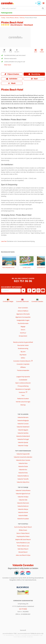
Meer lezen (8, 65)
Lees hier (4, 241)
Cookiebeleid (23, 380)
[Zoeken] (43, 8)
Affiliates (23, 367)
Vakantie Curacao (23, 424)
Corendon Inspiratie (23, 364)
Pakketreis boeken (23, 399)
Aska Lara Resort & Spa (23, 555)
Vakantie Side (23, 500)
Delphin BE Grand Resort (23, 539)
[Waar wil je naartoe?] (23, 8)
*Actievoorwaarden (23, 370)
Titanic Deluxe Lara (23, 546)
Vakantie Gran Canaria (23, 460)
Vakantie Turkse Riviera (23, 490)
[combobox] (23, 8)
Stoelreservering (23, 348)
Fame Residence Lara (23, 543)
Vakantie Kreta (23, 473)
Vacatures (22, 392)
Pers (23, 395)
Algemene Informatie (23, 314)
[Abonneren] (23, 290)
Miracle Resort (23, 552)
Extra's (23, 330)
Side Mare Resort (23, 549)
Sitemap (23, 405)
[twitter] (34, 290)
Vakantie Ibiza (23, 463)
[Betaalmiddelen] (22, 587)
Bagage (23, 326)
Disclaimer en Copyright (23, 389)
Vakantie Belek (23, 515)
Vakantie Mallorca (23, 476)
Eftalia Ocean (23, 530)
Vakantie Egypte (23, 430)
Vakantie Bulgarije (23, 420)
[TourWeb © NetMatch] (23, 630)
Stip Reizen (23, 355)
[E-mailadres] (11, 290)
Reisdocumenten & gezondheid (23, 342)
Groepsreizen (23, 336)
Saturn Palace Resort (23, 533)
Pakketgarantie (7, 13)
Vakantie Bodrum (23, 506)
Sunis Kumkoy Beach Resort (23, 527)
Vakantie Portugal (23, 439)
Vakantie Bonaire (23, 417)
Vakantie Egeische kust (23, 494)
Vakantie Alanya (23, 509)
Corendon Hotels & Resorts (22, 361)
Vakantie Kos (23, 470)
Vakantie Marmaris (23, 503)
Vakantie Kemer (23, 512)
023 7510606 (23, 609)
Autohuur (23, 333)
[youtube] (43, 290)
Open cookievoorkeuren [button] (23, 383)
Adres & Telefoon (23, 311)
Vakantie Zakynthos (23, 482)
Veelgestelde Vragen (23, 320)
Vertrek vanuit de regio (23, 402)
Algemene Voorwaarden (23, 317)
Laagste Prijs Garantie (23, 377)
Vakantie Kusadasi (23, 519)
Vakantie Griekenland (23, 436)
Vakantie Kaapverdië (23, 454)
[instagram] (38, 290)
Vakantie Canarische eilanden (23, 457)
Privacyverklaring (23, 386)
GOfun (23, 358)
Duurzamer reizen (23, 345)
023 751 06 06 (23, 281)
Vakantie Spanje (23, 442)
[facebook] (29, 290)
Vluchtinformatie (23, 323)
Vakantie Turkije (23, 446)
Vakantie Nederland (23, 427)
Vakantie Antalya (23, 497)
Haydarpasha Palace (23, 536)
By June (23, 352)
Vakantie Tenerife (23, 479)
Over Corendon (23, 308)
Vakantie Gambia (23, 433)
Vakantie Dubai (23, 466)
